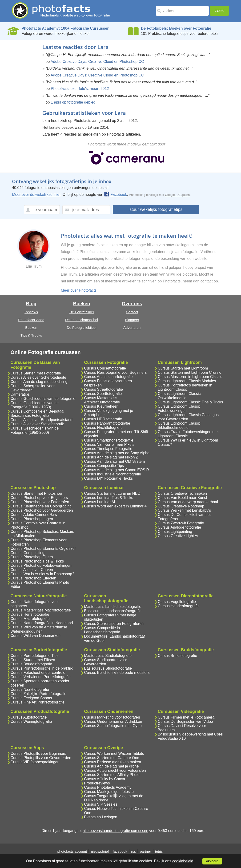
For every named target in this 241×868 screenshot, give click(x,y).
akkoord (212, 861)
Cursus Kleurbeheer (101, 406)
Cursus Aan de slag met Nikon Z (111, 457)
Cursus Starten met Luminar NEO (112, 493)
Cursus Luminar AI (100, 502)
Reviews (31, 312)
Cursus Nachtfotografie (103, 428)
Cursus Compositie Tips (104, 466)
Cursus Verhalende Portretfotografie (41, 677)
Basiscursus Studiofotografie (108, 668)
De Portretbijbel (82, 312)
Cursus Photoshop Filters (32, 557)
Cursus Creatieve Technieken (182, 493)
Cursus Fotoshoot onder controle (38, 673)
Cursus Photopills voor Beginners (38, 753)
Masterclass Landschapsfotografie (113, 607)
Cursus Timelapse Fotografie (108, 449)
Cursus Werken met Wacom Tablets (114, 753)
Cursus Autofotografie (29, 717)
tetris (159, 851)
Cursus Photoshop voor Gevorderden (42, 510)
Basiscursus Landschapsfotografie (113, 611)
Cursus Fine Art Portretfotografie (38, 702)
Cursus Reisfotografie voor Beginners (115, 372)
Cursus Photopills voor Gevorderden (41, 758)
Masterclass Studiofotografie (108, 656)
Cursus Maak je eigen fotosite (109, 792)
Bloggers (132, 320)
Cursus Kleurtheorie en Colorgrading (41, 506)
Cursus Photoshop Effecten (34, 578)
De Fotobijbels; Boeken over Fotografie (176, 28)
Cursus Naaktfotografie (30, 689)
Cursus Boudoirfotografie (31, 664)
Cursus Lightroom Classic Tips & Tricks (190, 402)
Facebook (115, 195)
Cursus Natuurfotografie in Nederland (42, 623)
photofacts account (72, 851)
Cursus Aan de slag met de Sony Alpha (117, 453)
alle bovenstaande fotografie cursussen (115, 831)
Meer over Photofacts (79, 290)
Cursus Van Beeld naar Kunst (182, 498)
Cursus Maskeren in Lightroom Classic (190, 377)
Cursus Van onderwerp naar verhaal (188, 502)
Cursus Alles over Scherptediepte (38, 377)
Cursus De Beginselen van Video (185, 721)
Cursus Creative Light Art (179, 536)
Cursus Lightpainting (175, 532)
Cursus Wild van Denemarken (36, 636)
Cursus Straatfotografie (103, 389)
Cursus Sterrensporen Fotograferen (114, 624)
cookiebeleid (183, 861)
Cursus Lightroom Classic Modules (187, 381)
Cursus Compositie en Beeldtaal (38, 411)
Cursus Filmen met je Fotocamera (186, 717)
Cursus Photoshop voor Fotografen (40, 502)
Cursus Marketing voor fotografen (112, 717)
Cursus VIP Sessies (101, 804)
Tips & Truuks (31, 335)
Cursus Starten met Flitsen (33, 660)
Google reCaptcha (177, 195)
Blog (31, 304)
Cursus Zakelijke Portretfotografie (38, 694)
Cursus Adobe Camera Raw (34, 515)
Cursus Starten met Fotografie (36, 373)
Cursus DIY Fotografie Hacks (108, 478)
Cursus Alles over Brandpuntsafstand (42, 420)
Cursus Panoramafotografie (107, 423)
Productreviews (97, 783)
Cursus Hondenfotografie (179, 606)
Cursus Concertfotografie (105, 368)
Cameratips (20, 394)
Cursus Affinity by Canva (104, 779)
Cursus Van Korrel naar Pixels (109, 444)
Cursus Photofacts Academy (108, 787)
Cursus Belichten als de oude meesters (117, 673)
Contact (132, 312)
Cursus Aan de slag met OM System (114, 461)
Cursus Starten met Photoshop (36, 493)
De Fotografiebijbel (82, 328)
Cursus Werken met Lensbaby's (184, 510)
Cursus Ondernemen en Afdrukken (113, 721)
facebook (120, 851)
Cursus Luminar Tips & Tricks (108, 498)
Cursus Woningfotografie (31, 721)
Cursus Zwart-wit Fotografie (181, 523)
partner (145, 851)
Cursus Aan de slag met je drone (111, 766)
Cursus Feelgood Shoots (31, 698)
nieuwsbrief (100, 851)
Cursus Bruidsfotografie (177, 656)
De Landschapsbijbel (82, 320)
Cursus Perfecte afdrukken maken (112, 762)
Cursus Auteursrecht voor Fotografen (115, 770)
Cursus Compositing (28, 553)
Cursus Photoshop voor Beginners (39, 498)
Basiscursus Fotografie (30, 416)
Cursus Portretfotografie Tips (35, 656)
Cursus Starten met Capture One (112, 758)
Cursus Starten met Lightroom (183, 368)
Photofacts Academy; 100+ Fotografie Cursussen (66, 28)
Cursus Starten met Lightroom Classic (189, 372)
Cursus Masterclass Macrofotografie (41, 610)
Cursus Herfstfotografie (30, 614)
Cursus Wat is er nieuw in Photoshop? (42, 574)
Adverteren (132, 328)
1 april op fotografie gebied (73, 102)
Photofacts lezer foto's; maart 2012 (80, 89)
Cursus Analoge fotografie (179, 527)
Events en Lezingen (101, 817)
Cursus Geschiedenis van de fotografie (43, 399)
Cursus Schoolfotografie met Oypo (113, 726)
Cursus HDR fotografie (103, 419)
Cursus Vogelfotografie (177, 602)
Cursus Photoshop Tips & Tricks (37, 561)
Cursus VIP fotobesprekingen (35, 762)
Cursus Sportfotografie (103, 394)
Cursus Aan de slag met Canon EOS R (116, 470)
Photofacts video (31, 320)
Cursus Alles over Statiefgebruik (37, 424)
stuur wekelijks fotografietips (156, 209)
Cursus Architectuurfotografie (108, 377)
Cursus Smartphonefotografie (109, 440)
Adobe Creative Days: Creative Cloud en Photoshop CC (97, 62)
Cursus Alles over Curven (32, 570)
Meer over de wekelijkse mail (36, 195)
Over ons (132, 304)
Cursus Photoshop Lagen (32, 519)
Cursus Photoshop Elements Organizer (43, 549)
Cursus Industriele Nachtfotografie (112, 474)
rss (133, 851)
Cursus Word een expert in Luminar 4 (115, 506)
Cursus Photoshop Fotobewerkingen (41, 565)
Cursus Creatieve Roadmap (181, 506)
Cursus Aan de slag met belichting (39, 382)
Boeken (31, 328)
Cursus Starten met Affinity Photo (112, 775)
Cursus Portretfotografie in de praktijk (42, 668)
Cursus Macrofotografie (30, 619)
